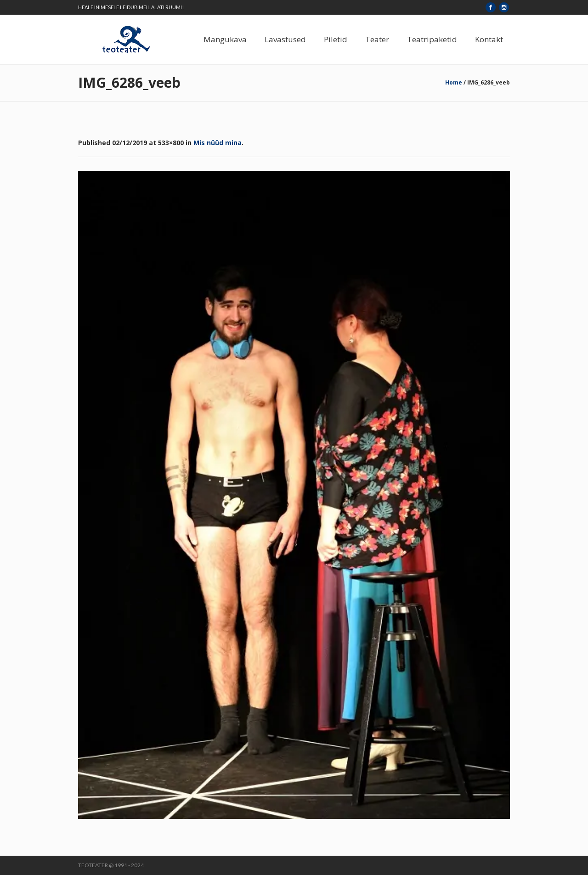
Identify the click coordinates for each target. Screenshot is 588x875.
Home (454, 82)
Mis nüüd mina (218, 143)
